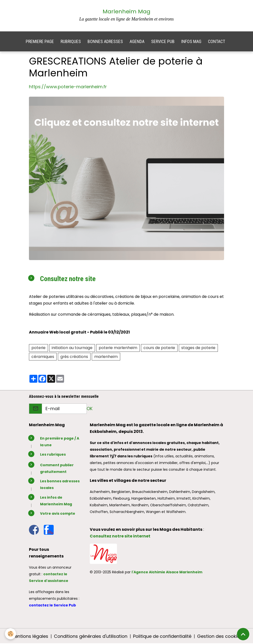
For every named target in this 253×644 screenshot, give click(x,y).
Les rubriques (53, 454)
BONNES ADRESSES (105, 41)
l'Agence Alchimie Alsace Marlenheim (167, 572)
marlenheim (106, 357)
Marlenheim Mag (126, 11)
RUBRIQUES (71, 41)
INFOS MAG (191, 41)
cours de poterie (159, 348)
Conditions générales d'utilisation (91, 636)
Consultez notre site (68, 279)
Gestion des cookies (220, 636)
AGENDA (137, 41)
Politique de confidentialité (162, 636)
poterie (38, 348)
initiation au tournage (72, 348)
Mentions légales (30, 636)
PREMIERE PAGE (40, 41)
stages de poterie (198, 348)
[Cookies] (11, 634)
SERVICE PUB (163, 41)
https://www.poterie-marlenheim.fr (68, 87)
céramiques (43, 357)
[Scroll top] (243, 634)
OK (90, 409)
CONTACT (217, 41)
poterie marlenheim (118, 348)
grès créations (74, 357)
